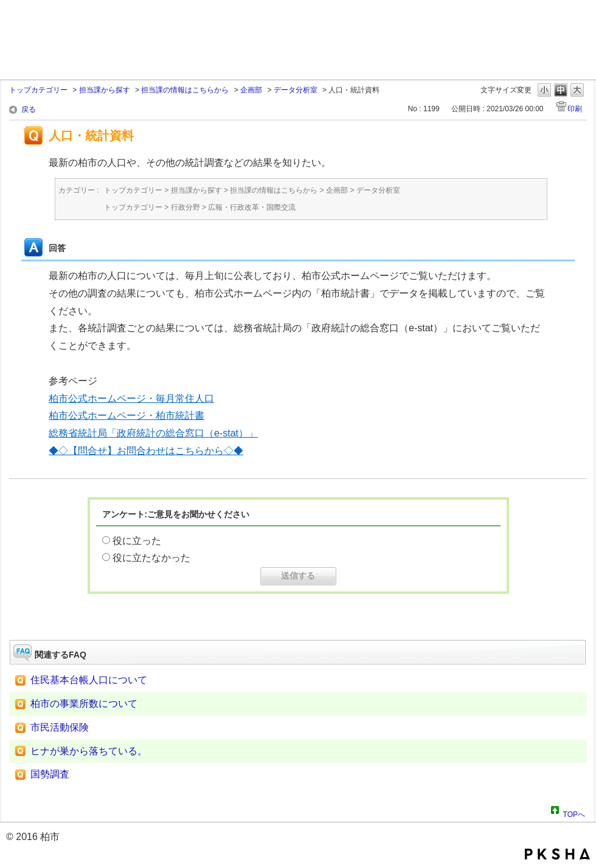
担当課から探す (105, 90)
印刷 (575, 109)
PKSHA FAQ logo (557, 854)
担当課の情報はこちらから (185, 90)
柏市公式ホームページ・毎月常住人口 (131, 398)
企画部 (251, 90)
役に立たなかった (151, 558)
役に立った (137, 541)
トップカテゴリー (38, 90)
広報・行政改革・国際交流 (252, 207)
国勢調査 (50, 774)
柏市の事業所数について (84, 704)
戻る (29, 109)
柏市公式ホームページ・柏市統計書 (126, 415)
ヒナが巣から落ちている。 (89, 751)
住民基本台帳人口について (89, 680)
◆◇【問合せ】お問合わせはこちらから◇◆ (146, 451)
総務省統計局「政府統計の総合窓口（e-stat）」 (153, 433)
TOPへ (574, 813)
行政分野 (185, 207)
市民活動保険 (60, 727)
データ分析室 (296, 90)
